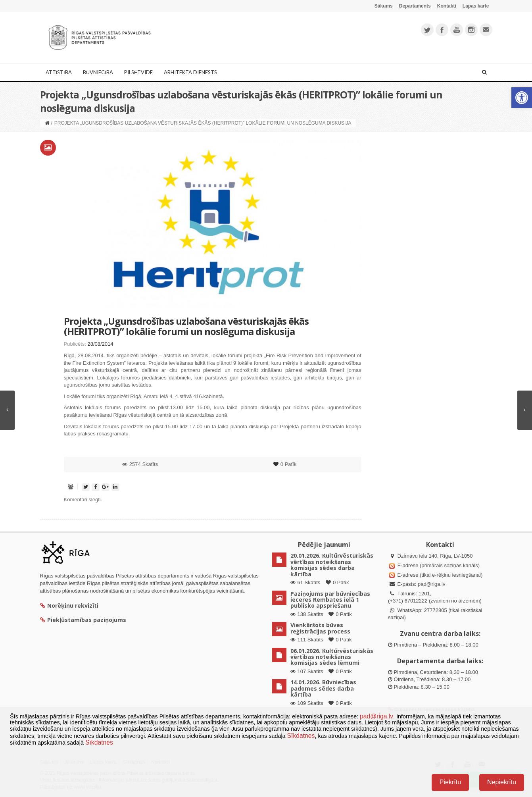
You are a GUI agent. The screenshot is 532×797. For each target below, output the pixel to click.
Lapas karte (476, 6)
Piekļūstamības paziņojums (83, 620)
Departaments (415, 6)
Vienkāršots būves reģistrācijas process (320, 628)
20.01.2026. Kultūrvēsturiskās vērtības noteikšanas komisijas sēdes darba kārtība (332, 565)
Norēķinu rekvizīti (69, 605)
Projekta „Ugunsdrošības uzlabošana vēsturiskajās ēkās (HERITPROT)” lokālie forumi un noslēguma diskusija (186, 326)
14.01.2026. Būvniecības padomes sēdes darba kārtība (323, 688)
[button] (522, 98)
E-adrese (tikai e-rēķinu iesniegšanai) (439, 575)
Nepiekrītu (502, 782)
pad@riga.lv (432, 584)
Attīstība (59, 72)
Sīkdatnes (301, 736)
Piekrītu (450, 782)
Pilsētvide (139, 72)
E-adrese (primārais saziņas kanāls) (439, 565)
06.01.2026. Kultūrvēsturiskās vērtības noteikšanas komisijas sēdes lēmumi (332, 657)
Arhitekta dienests (190, 72)
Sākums (384, 6)
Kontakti (447, 6)
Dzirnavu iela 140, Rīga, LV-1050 (435, 556)
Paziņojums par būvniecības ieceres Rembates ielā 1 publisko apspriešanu (330, 600)
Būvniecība (98, 72)
